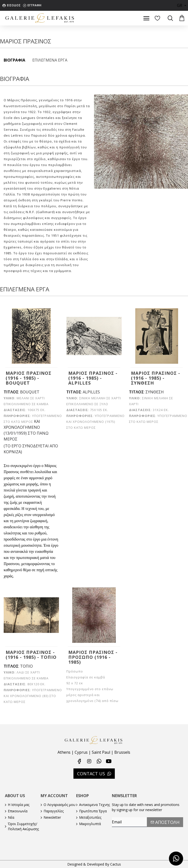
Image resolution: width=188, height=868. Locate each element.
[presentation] (146, 837)
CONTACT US (91, 774)
